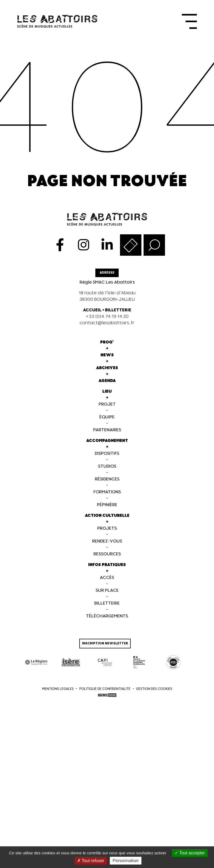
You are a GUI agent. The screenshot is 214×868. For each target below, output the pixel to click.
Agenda (107, 381)
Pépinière (107, 505)
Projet (107, 404)
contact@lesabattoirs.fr (107, 323)
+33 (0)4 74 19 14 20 (107, 316)
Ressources (107, 554)
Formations (107, 492)
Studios (107, 466)
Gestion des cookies (154, 689)
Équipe (107, 417)
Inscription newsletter (105, 643)
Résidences (107, 479)
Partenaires (107, 430)
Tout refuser (91, 861)
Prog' (107, 342)
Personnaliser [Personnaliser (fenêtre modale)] (126, 861)
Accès (107, 577)
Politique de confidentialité (105, 689)
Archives (107, 368)
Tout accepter (190, 853)
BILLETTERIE (118, 310)
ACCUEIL (92, 310)
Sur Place (107, 590)
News (107, 355)
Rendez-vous (107, 541)
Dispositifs (107, 453)
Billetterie (107, 603)
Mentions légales (58, 689)
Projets (107, 528)
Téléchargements (107, 616)
